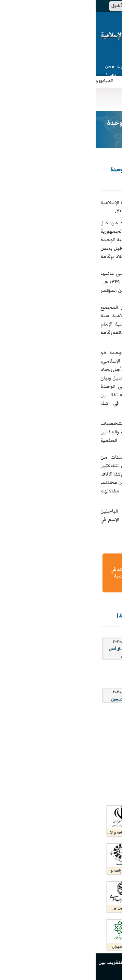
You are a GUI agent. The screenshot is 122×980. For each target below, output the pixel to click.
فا (97, 6)
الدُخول (25, 6)
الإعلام (110, 75)
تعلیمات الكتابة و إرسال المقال (89, 573)
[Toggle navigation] (42, 99)
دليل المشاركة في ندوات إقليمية (33, 573)
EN (105, 6)
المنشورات (95, 75)
